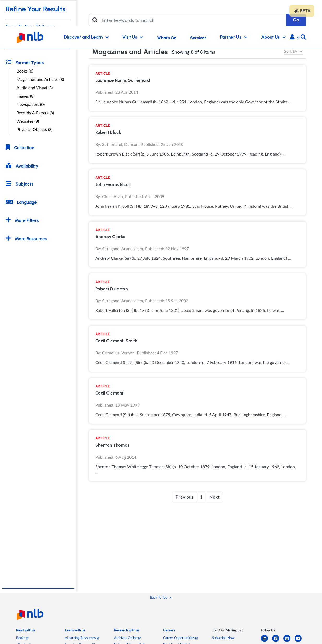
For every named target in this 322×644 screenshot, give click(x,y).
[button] (295, 38)
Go (296, 20)
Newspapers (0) (31, 104)
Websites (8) (28, 121)
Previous (185, 497)
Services (198, 38)
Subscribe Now (223, 638)
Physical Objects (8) (34, 129)
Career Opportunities (180, 638)
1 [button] (201, 497)
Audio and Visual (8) (35, 88)
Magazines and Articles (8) (40, 79)
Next (214, 497)
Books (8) (25, 71)
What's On (167, 38)
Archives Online (127, 638)
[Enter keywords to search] (192, 20)
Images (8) (25, 96)
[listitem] (26, 631)
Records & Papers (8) (35, 113)
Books (22, 638)
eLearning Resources (82, 638)
